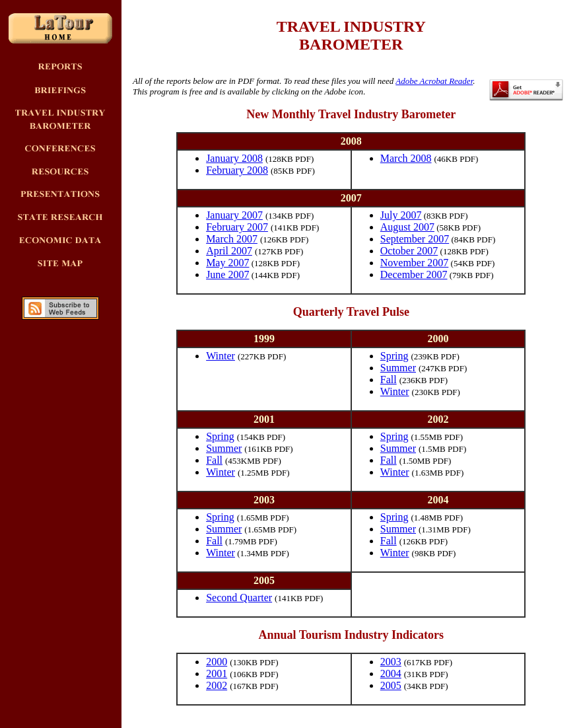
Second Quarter (239, 598)
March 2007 (232, 239)
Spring (394, 356)
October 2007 (409, 251)
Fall (389, 380)
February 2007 (237, 227)
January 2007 (234, 215)
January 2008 (234, 158)
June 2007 (227, 274)
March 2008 (406, 158)
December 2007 (414, 274)
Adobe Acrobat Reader (434, 81)
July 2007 (401, 215)
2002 (217, 685)
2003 (391, 662)
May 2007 (227, 263)
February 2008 (237, 170)
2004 (391, 673)
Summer (398, 368)
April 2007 (229, 251)
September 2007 (415, 239)
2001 (217, 673)
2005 (391, 685)
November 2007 (415, 263)
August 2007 (407, 227)
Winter (221, 356)
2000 (217, 662)
